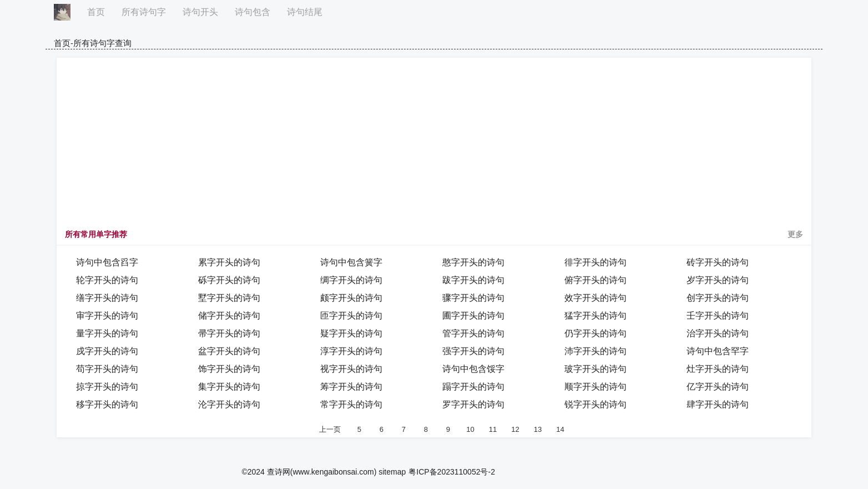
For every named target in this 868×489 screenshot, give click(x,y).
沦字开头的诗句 (229, 404)
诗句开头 (200, 12)
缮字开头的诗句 (107, 298)
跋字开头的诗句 (473, 280)
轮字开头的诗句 (107, 280)
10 (470, 429)
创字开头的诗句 (718, 298)
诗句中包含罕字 (718, 351)
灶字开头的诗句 (718, 369)
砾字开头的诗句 (229, 280)
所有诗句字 (144, 12)
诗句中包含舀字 (107, 262)
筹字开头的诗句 (351, 387)
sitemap (392, 472)
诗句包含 (253, 12)
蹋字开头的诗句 (473, 387)
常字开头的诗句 (351, 404)
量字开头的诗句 (107, 333)
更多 (795, 234)
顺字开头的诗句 (596, 387)
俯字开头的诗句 (596, 280)
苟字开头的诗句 (107, 369)
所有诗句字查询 (102, 43)
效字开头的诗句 (596, 298)
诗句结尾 (305, 12)
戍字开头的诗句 (107, 351)
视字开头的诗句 (351, 369)
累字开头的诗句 (229, 262)
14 (560, 429)
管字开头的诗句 (473, 333)
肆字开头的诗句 (718, 404)
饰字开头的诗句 (229, 369)
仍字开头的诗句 (596, 333)
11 (493, 429)
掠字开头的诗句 (107, 387)
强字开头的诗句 (473, 351)
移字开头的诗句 (107, 404)
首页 (96, 12)
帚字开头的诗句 (229, 333)
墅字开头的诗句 (229, 298)
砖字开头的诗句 (718, 262)
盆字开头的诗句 (229, 351)
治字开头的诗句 (718, 333)
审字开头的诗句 (107, 316)
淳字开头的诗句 (351, 351)
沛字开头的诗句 (596, 351)
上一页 (330, 429)
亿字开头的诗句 (718, 387)
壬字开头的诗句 (718, 316)
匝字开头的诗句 (351, 316)
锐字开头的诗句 (596, 404)
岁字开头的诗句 (718, 280)
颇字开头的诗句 (351, 298)
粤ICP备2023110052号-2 (452, 472)
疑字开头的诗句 (351, 333)
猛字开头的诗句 (596, 316)
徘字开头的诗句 (596, 262)
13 (538, 429)
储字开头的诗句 (229, 316)
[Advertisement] (434, 147)
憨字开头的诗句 (473, 262)
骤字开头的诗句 (473, 298)
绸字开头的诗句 (351, 280)
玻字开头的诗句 (596, 369)
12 (515, 429)
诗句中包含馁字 (473, 369)
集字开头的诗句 (229, 387)
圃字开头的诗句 (473, 316)
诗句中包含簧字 (351, 262)
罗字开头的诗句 (473, 404)
